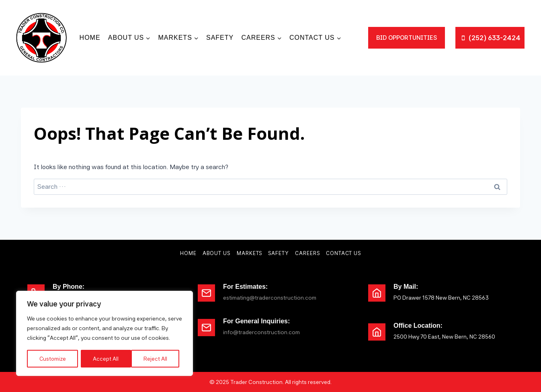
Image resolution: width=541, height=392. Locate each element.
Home (90, 38)
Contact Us (343, 253)
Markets (249, 253)
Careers (307, 253)
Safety (220, 38)
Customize (53, 359)
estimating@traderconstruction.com (270, 298)
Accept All (157, 359)
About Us (216, 253)
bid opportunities (407, 38)
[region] (105, 334)
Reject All (106, 359)
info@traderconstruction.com (261, 332)
